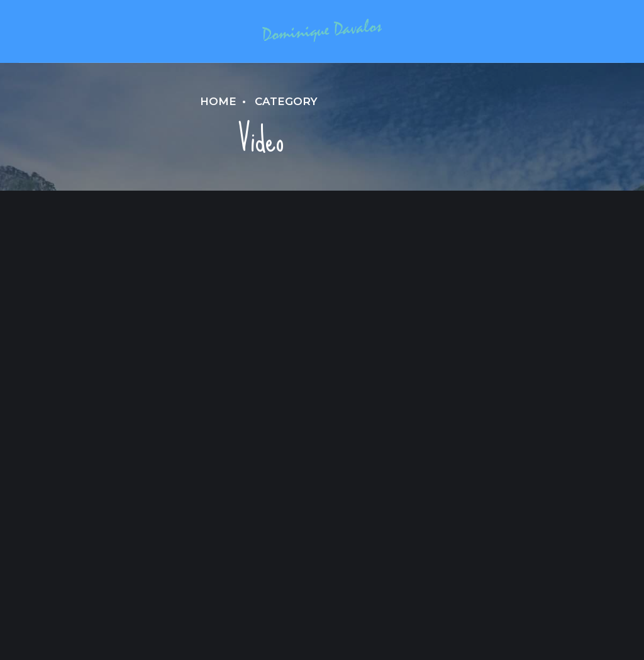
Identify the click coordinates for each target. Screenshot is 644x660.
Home (218, 101)
